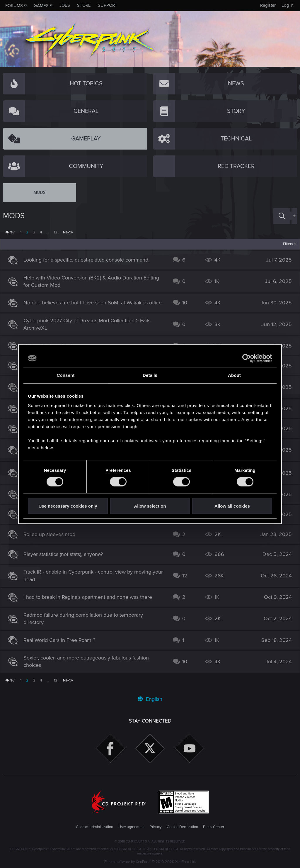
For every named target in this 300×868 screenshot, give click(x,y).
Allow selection (150, 506)
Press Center (214, 827)
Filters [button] (285, 244)
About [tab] (234, 375)
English (150, 699)
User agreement (132, 827)
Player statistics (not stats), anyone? (66, 557)
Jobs (65, 5)
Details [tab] (150, 375)
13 (56, 232)
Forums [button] (14, 6)
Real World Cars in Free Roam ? (62, 643)
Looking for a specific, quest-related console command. (89, 260)
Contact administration (94, 827)
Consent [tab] (66, 375)
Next (67, 232)
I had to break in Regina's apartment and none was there (91, 600)
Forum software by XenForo (150, 862)
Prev (11, 232)
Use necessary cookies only (68, 506)
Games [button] (41, 6)
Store (84, 5)
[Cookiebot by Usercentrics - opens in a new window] (247, 358)
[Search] (282, 216)
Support (108, 5)
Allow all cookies (232, 506)
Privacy (156, 827)
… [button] (48, 232)
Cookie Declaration (182, 827)
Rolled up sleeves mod (52, 537)
